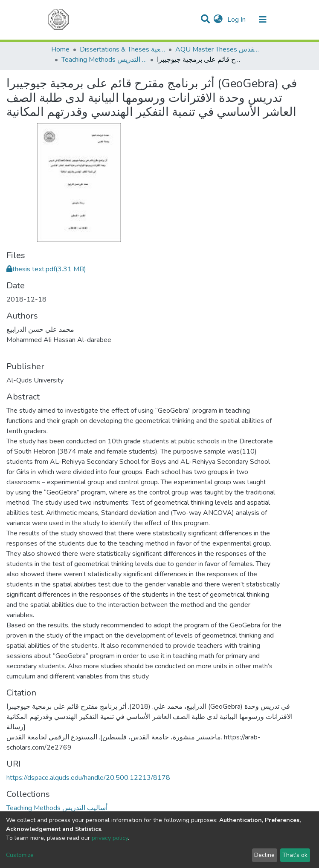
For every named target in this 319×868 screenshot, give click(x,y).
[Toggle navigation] (263, 20)
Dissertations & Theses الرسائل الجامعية (122, 49)
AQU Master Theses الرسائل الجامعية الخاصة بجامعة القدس (218, 49)
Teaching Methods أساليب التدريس (104, 60)
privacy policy (110, 838)
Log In (237, 20)
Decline (264, 855)
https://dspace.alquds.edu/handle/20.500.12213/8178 (88, 778)
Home (60, 49)
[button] (218, 20)
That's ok (295, 855)
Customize (20, 855)
